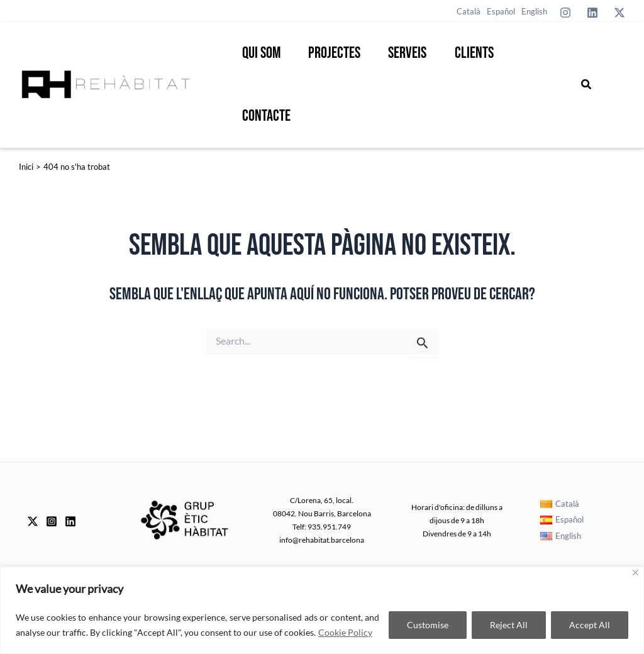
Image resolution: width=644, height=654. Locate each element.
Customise (428, 625)
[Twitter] (619, 13)
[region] (322, 610)
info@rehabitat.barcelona (322, 540)
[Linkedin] (592, 13)
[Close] (636, 573)
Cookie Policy (345, 632)
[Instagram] (565, 13)
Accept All (590, 625)
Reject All (509, 625)
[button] (587, 85)
